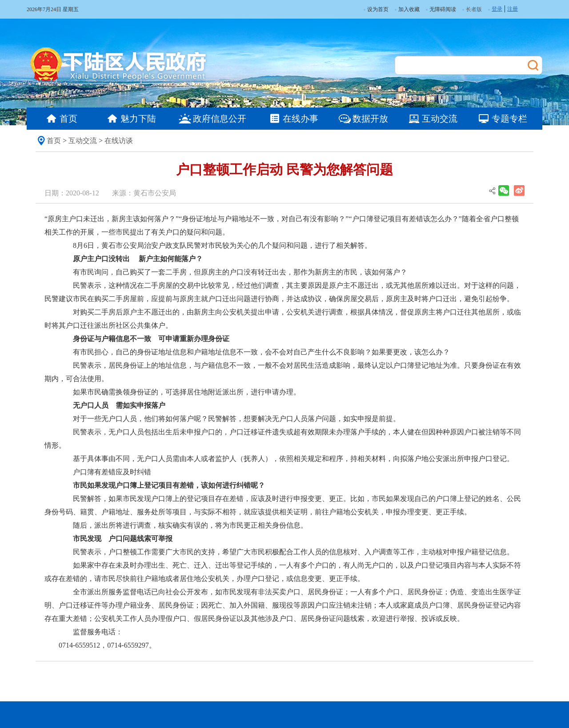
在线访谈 (119, 141)
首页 (54, 141)
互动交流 (83, 141)
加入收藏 (407, 9)
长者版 (474, 9)
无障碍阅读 (441, 9)
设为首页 (376, 9)
